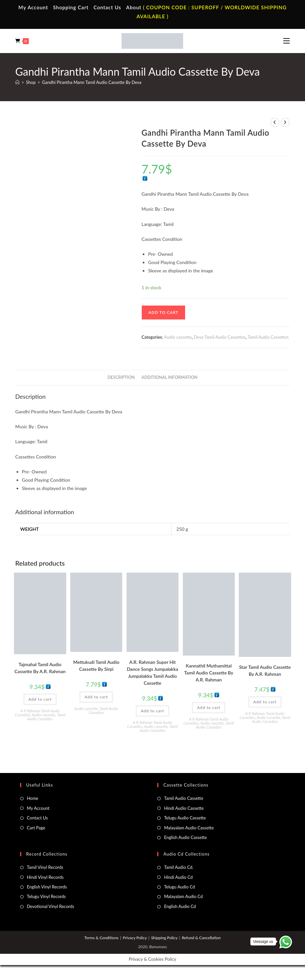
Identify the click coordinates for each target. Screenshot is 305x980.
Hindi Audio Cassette (184, 808)
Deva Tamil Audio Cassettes (220, 337)
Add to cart (163, 312)
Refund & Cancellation (201, 938)
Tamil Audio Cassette (183, 798)
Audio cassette (178, 337)
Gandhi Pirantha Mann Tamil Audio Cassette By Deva (92, 82)
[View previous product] (275, 122)
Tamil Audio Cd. (178, 867)
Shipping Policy (164, 938)
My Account (33, 7)
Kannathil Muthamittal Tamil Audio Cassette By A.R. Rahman (209, 673)
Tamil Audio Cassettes (268, 337)
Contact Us (107, 7)
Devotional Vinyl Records (51, 906)
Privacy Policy (135, 938)
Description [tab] (121, 377)
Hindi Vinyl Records (45, 877)
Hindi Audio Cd (178, 877)
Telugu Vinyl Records (46, 896)
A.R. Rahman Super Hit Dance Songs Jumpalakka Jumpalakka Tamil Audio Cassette (152, 672)
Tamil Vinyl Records (45, 867)
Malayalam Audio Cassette (189, 828)
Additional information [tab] (169, 377)
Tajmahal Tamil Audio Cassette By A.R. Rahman (40, 668)
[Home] (17, 82)
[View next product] (285, 122)
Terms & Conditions (102, 938)
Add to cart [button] (40, 699)
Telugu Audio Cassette (185, 818)
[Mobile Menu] (286, 41)
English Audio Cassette (185, 837)
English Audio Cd (180, 906)
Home (33, 798)
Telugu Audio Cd (179, 887)
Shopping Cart (71, 7)
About (134, 7)
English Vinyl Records (47, 887)
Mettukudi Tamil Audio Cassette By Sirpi (96, 665)
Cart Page (36, 828)
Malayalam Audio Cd (183, 896)
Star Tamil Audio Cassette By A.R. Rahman (265, 670)
